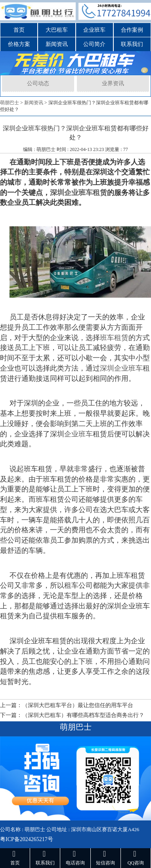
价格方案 (19, 44)
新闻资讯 (57, 44)
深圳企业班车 (121, 368)
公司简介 (94, 44)
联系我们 (132, 44)
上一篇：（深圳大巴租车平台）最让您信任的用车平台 (67, 705)
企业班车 (94, 30)
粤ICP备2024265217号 (27, 839)
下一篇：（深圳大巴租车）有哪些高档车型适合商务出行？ (72, 715)
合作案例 (132, 30)
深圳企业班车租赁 (78, 193)
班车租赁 (114, 338)
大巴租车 (57, 30)
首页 (19, 30)
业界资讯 (113, 83)
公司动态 (38, 83)
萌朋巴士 (10, 103)
